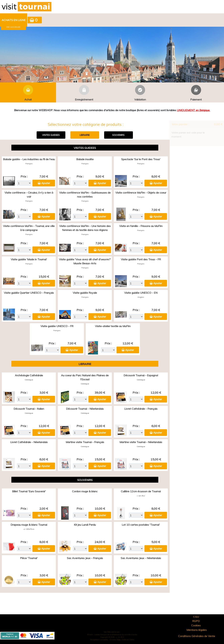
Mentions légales (197, 630)
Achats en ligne (14, 20)
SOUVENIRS (118, 135)
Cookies (196, 625)
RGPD (196, 621)
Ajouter (46, 183)
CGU (196, 617)
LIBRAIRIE (85, 135)
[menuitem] (14, 20)
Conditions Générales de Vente (197, 636)
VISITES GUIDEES (51, 135)
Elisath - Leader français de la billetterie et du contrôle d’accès (112, 635)
